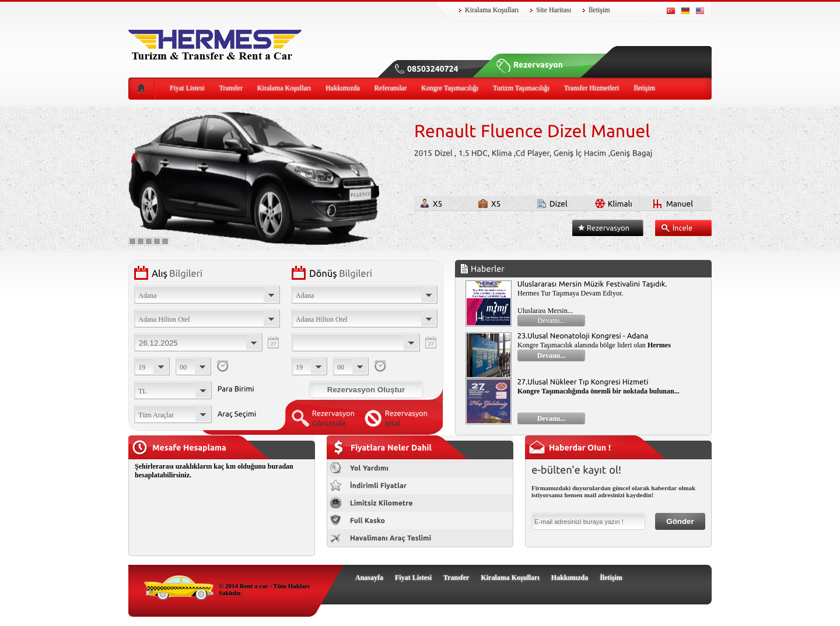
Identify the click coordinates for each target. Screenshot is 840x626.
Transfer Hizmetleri (592, 88)
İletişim (599, 10)
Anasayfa (369, 578)
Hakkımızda (343, 88)
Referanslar (391, 88)
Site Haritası (554, 10)
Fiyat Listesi (187, 88)
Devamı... (552, 321)
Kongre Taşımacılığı (450, 88)
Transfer (231, 88)
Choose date (199, 342)
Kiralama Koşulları (492, 10)
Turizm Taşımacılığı (521, 88)
